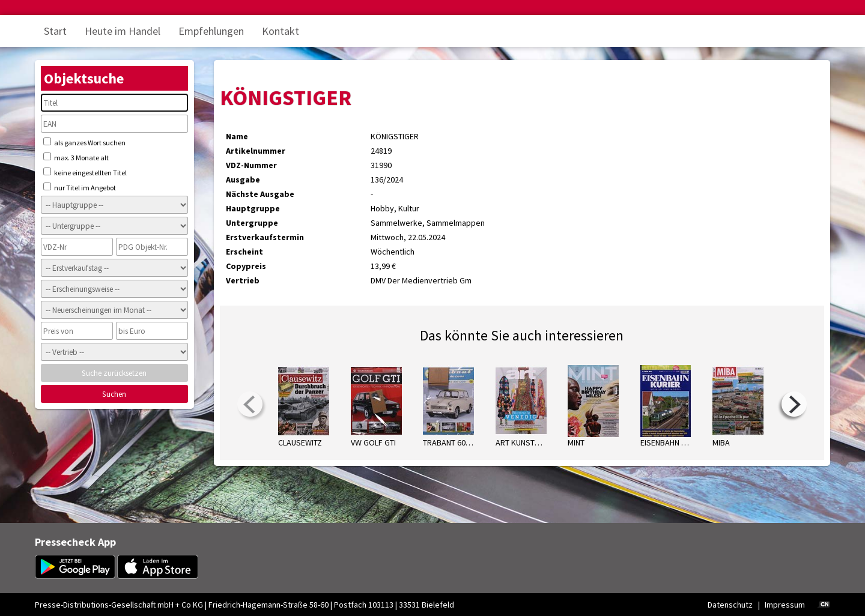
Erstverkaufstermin (265, 237)
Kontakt (281, 31)
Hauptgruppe (253, 208)
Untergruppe (252, 223)
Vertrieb (243, 280)
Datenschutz (730, 605)
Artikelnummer (256, 151)
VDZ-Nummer (251, 165)
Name (237, 136)
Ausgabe (243, 180)
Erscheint (244, 252)
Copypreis (246, 266)
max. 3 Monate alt (76, 157)
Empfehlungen (211, 31)
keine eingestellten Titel (85, 172)
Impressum (785, 605)
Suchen (114, 394)
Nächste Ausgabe (260, 194)
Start (55, 31)
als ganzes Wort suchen (84, 142)
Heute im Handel (123, 31)
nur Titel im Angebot (80, 187)
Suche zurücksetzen (114, 373)
